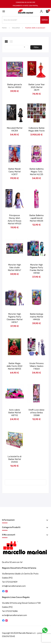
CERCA (45, 20)
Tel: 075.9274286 (10, 611)
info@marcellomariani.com (14, 586)
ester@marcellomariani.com (14, 615)
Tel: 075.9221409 (10, 582)
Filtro (36, 47)
